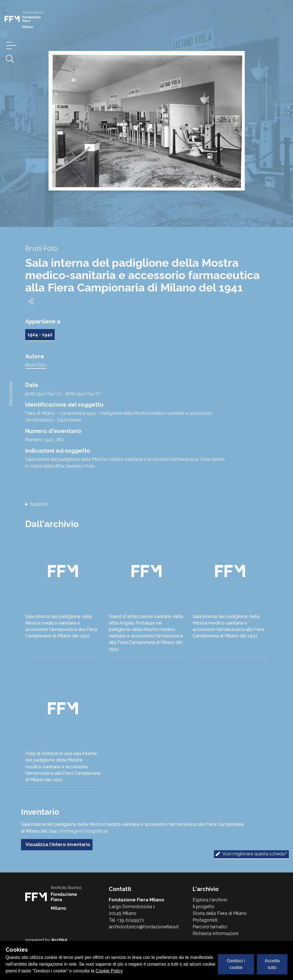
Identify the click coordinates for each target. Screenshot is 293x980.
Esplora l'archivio (210, 900)
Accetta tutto (272, 964)
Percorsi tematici (210, 927)
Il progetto (204, 907)
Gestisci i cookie (236, 964)
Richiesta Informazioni (215, 934)
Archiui (59, 940)
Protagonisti (205, 920)
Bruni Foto (36, 365)
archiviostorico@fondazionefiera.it (144, 927)
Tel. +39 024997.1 (126, 920)
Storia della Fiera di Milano (220, 913)
